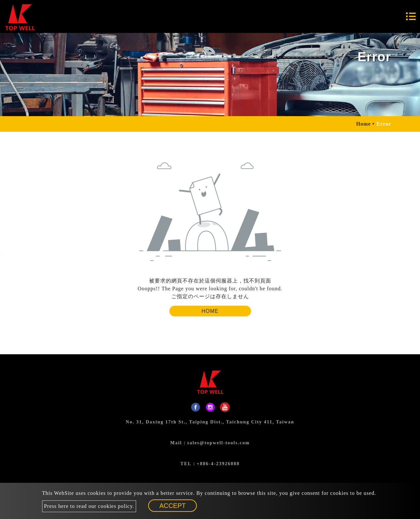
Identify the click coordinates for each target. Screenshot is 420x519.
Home (363, 124)
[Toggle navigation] (411, 16)
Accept (172, 506)
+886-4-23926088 (218, 464)
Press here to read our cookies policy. (89, 506)
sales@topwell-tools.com (219, 443)
